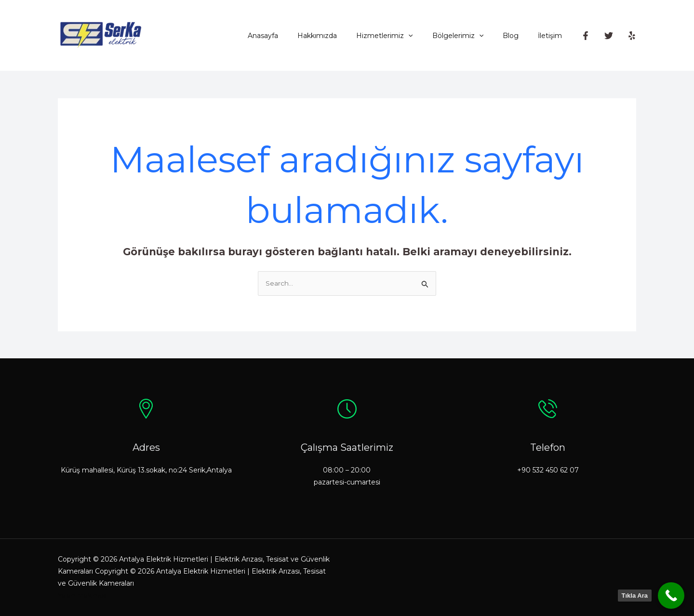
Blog (519, 36)
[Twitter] (609, 36)
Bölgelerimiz (472, 36)
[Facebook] (586, 36)
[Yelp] (632, 36)
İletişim (553, 36)
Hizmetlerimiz (405, 36)
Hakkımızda (343, 36)
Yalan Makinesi (82, 596)
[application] (428, 36)
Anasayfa (295, 36)
